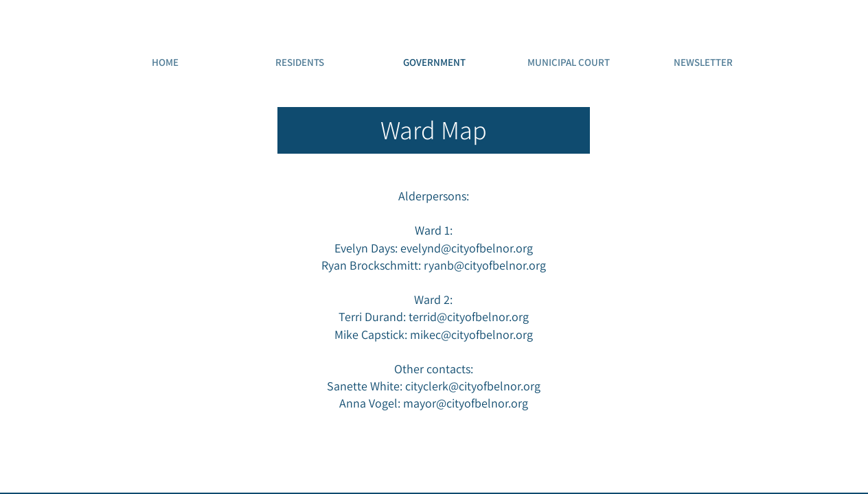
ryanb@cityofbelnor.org (485, 265)
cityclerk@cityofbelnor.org (473, 386)
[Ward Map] (434, 130)
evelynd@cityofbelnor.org (467, 248)
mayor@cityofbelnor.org (466, 403)
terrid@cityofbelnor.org (469, 317)
